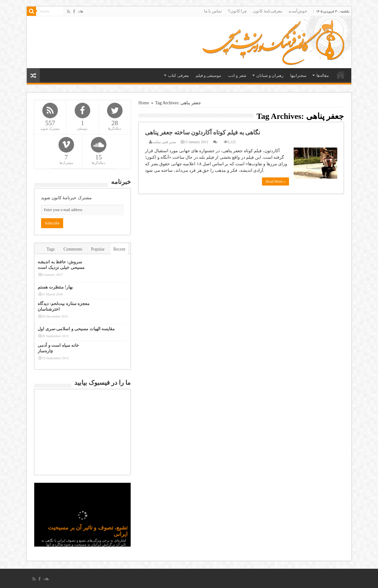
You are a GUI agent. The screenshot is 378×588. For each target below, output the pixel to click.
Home (144, 103)
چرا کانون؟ (237, 11)
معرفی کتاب (178, 75)
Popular (98, 249)
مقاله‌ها (323, 75)
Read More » (275, 181)
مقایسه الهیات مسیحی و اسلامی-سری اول (76, 329)
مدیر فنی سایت (164, 142)
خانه (341, 75)
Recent (119, 249)
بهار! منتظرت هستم (55, 287)
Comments (73, 249)
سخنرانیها (298, 75)
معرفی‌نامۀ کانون (267, 11)
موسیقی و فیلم (209, 75)
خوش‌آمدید (298, 11)
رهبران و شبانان (270, 75)
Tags (51, 249)
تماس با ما (213, 11)
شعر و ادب (237, 75)
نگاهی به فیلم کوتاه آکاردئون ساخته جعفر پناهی (203, 132)
